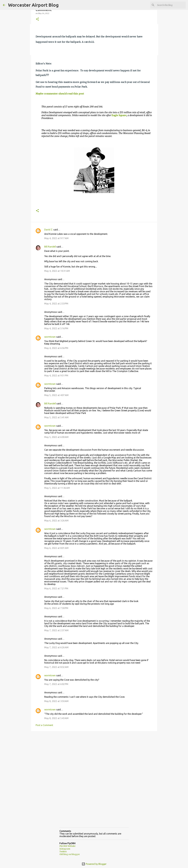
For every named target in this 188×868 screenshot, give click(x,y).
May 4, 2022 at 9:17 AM (56, 238)
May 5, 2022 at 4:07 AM (56, 395)
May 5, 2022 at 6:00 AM (56, 437)
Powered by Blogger (94, 864)
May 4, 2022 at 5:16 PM (56, 328)
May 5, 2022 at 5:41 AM (56, 417)
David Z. (49, 230)
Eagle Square (119, 115)
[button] (37, 19)
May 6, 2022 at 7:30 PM (56, 608)
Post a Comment (44, 725)
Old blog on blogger (70, 854)
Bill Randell (50, 247)
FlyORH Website (67, 846)
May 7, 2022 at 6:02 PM (56, 684)
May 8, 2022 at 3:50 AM (56, 701)
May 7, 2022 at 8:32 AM (56, 667)
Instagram (65, 849)
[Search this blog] (171, 5)
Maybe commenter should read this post (60, 94)
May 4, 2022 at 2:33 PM (56, 304)
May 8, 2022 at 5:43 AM (56, 718)
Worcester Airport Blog (33, 5)
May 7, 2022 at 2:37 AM (56, 630)
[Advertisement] (94, 756)
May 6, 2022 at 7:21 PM (56, 588)
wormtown (50, 337)
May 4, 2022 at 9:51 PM (56, 375)
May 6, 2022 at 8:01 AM (56, 548)
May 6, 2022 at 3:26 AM (56, 521)
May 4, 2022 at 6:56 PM (56, 348)
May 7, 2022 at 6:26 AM (56, 647)
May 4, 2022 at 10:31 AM (57, 271)
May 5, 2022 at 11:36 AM (57, 488)
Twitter (63, 852)
